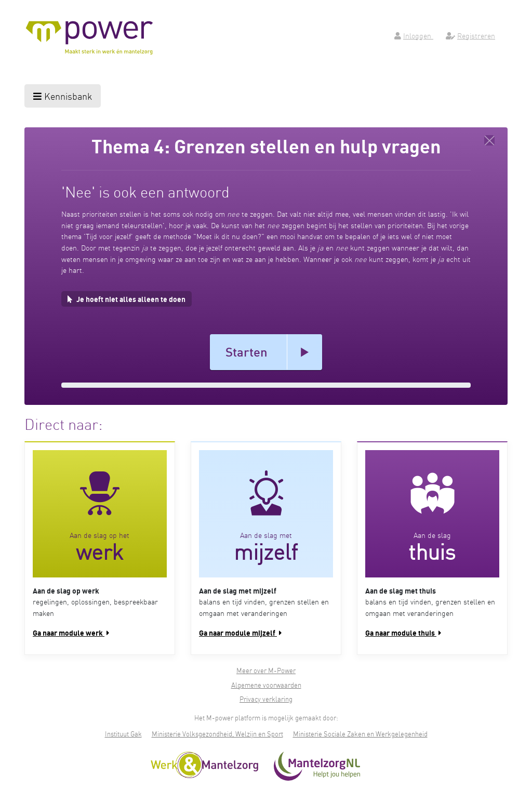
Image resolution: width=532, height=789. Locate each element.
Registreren (470, 35)
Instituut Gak (123, 734)
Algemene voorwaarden (266, 685)
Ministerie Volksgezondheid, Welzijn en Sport (217, 734)
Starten (247, 352)
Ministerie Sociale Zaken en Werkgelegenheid (360, 734)
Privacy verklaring (266, 699)
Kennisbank (63, 96)
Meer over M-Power (266, 670)
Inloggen (414, 35)
